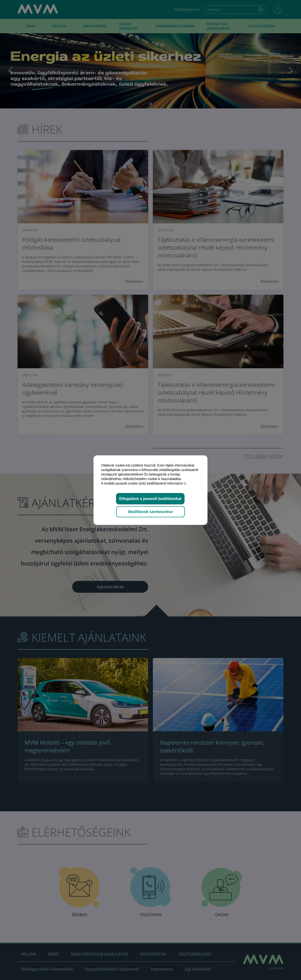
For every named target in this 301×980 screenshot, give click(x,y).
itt (185, 483)
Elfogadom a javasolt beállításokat (150, 499)
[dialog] (150, 490)
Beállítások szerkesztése (150, 512)
